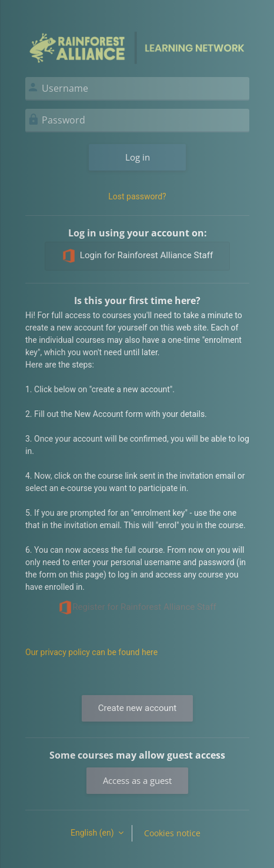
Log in (138, 157)
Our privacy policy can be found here (91, 652)
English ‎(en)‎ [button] (93, 833)
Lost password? (137, 196)
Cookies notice (172, 833)
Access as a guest (137, 780)
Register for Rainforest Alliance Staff (137, 607)
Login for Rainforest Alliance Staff (137, 256)
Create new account (137, 708)
